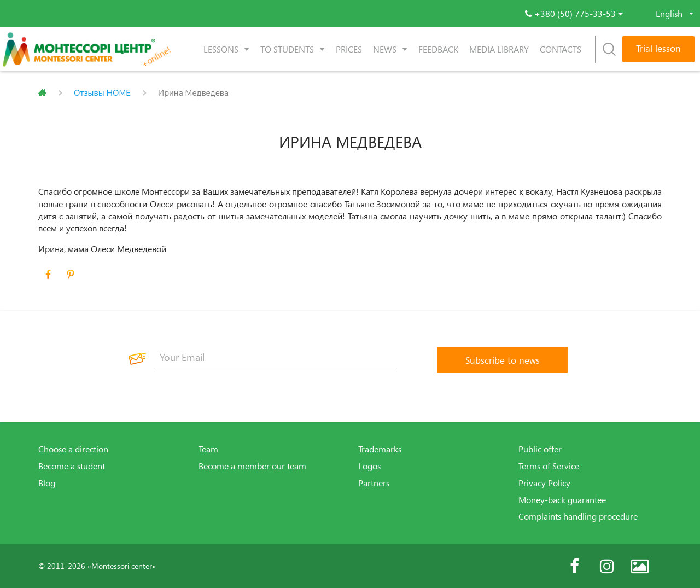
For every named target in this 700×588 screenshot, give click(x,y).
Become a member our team (252, 466)
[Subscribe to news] (503, 360)
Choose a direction (73, 449)
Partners (374, 483)
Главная (42, 93)
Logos (369, 466)
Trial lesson (658, 48)
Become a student (72, 466)
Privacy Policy (544, 483)
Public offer (540, 449)
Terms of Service (549, 466)
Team (208, 449)
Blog (47, 483)
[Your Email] (276, 357)
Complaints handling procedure (578, 516)
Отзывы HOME (102, 93)
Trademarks (380, 449)
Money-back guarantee (562, 500)
